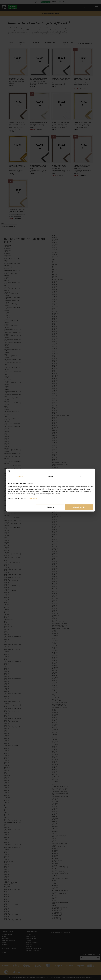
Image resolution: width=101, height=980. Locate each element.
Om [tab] (80, 476)
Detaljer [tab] (50, 476)
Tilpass (50, 507)
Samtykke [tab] (21, 476)
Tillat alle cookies (79, 507)
